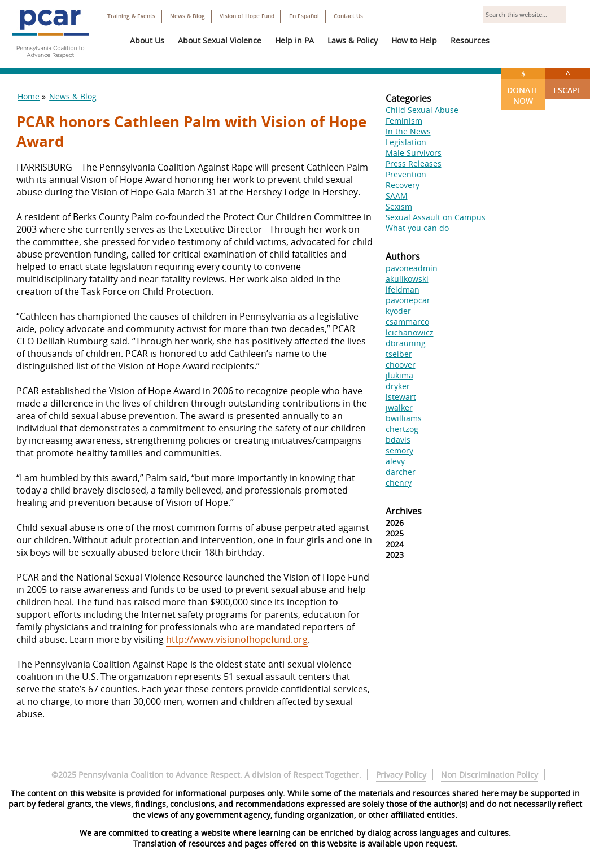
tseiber (399, 354)
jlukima (399, 375)
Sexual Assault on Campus (436, 217)
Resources (470, 40)
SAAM (397, 196)
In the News (408, 131)
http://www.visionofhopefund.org (237, 639)
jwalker (399, 407)
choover (401, 365)
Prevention (406, 174)
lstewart (401, 397)
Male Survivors (414, 153)
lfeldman (403, 289)
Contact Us (348, 16)
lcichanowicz (410, 332)
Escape (568, 82)
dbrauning (406, 343)
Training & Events (131, 16)
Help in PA (294, 40)
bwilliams (404, 418)
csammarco (407, 322)
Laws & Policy (353, 40)
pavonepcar (408, 300)
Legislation (406, 142)
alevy (395, 461)
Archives (404, 511)
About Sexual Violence (220, 40)
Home (29, 96)
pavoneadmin (412, 268)
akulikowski (407, 279)
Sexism (399, 206)
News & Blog (187, 16)
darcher (401, 472)
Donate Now (523, 87)
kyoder (398, 311)
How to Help (414, 40)
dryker (398, 386)
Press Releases (414, 163)
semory (399, 450)
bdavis (398, 440)
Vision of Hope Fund (247, 16)
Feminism (404, 121)
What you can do (417, 228)
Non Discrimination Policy (490, 775)
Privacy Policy (401, 775)
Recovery (403, 185)
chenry (399, 483)
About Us (147, 40)
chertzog (402, 429)
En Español (304, 16)
